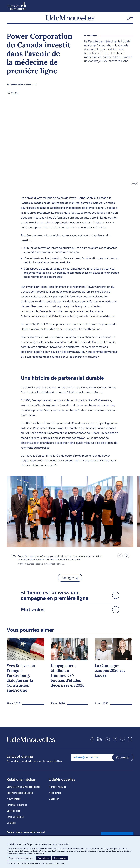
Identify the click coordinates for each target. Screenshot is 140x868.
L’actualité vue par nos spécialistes (23, 790)
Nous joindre (55, 796)
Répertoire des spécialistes (20, 796)
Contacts (11, 826)
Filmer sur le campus (17, 808)
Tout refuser (44, 858)
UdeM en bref (13, 814)
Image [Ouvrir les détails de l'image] (134, 187)
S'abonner (123, 760)
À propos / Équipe (57, 790)
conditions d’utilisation (54, 863)
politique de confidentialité (27, 863)
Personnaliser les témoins (21, 858)
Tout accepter (60, 858)
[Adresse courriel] (92, 760)
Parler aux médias (15, 820)
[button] (129, 19)
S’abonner (54, 802)
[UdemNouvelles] (70, 19)
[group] (70, 515)
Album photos (13, 802)
